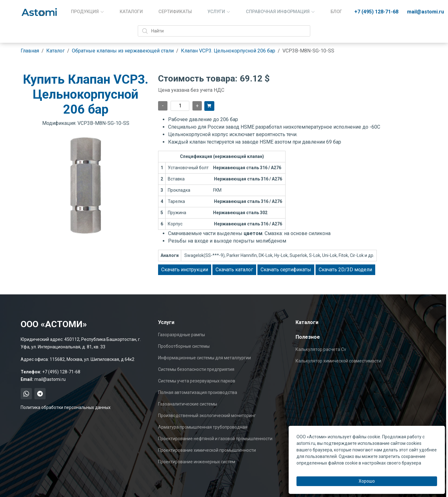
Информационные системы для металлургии (204, 358)
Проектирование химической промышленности (207, 450)
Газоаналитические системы (188, 404)
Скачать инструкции (185, 270)
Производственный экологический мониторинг (207, 416)
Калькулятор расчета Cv (321, 349)
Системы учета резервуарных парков (197, 381)
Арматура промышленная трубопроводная (203, 427)
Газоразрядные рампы (182, 335)
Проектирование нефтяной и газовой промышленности (215, 439)
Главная (30, 51)
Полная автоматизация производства (198, 392)
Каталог (55, 51)
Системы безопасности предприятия (196, 369)
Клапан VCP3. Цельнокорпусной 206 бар (228, 51)
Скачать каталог (234, 270)
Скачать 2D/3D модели (345, 270)
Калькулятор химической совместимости (338, 361)
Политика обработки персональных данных (66, 407)
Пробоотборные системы (184, 346)
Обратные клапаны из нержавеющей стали (123, 51)
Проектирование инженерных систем (197, 462)
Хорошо (367, 481)
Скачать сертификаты (286, 270)
